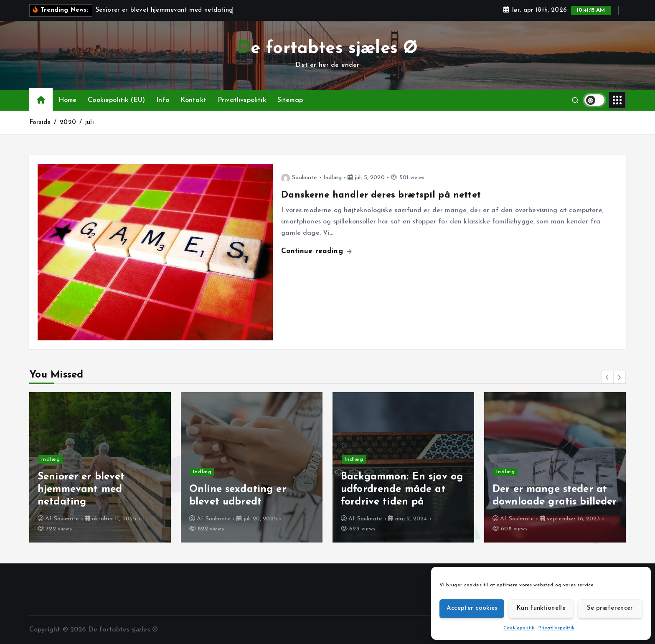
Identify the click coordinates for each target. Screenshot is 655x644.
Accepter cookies (472, 608)
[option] (100, 467)
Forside (40, 123)
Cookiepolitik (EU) (116, 100)
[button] (607, 377)
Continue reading (316, 251)
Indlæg (333, 178)
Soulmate (299, 178)
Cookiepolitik (519, 628)
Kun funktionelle (541, 608)
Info (163, 100)
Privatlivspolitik (556, 628)
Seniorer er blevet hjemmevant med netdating (81, 489)
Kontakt (193, 100)
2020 (68, 123)
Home (68, 100)
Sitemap (290, 100)
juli (90, 123)
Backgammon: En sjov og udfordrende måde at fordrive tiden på (402, 489)
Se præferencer (610, 608)
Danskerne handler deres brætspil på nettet (381, 195)
